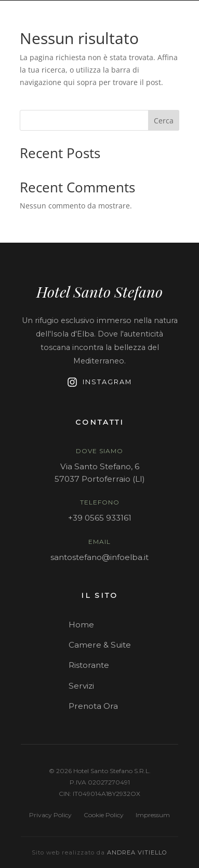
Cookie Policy (104, 815)
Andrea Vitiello (137, 852)
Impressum (153, 815)
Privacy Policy (50, 815)
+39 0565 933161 (100, 518)
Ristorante (89, 665)
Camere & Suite (100, 645)
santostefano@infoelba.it (100, 557)
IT (138, 12)
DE (173, 12)
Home (81, 625)
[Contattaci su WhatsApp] (188, 11)
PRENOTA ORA (165, 27)
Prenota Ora (93, 706)
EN (155, 12)
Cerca (164, 121)
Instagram (100, 382)
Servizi (81, 686)
